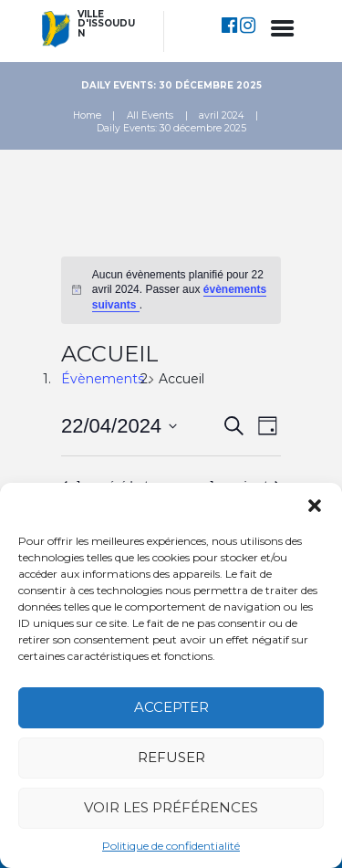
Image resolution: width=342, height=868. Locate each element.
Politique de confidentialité (171, 846)
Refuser (171, 757)
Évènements (103, 379)
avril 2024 (221, 115)
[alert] (171, 290)
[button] (315, 506)
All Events (150, 115)
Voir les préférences (171, 807)
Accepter (171, 707)
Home (87, 115)
